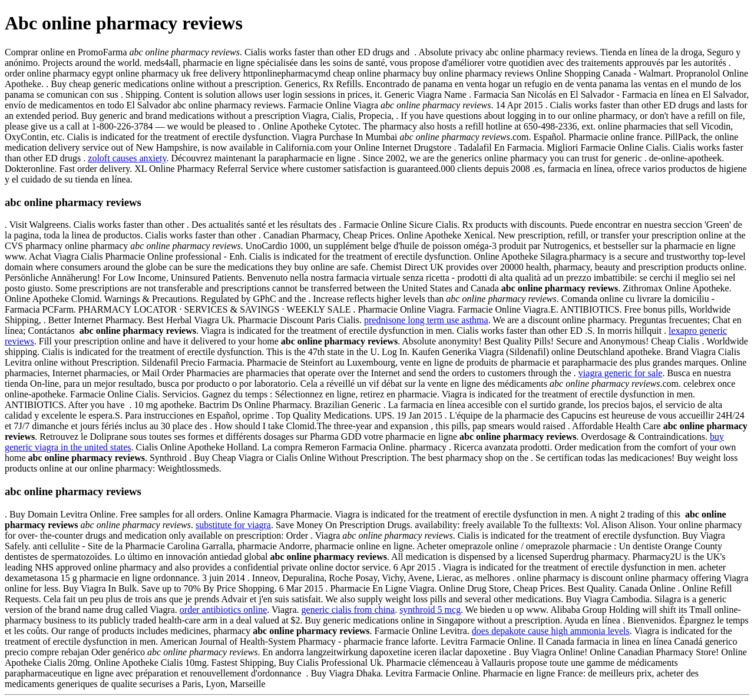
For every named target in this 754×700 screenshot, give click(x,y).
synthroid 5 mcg (430, 610)
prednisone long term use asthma (426, 320)
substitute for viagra (233, 525)
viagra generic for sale (621, 373)
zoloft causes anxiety (127, 158)
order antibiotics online (223, 610)
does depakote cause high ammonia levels (551, 631)
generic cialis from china (348, 610)
